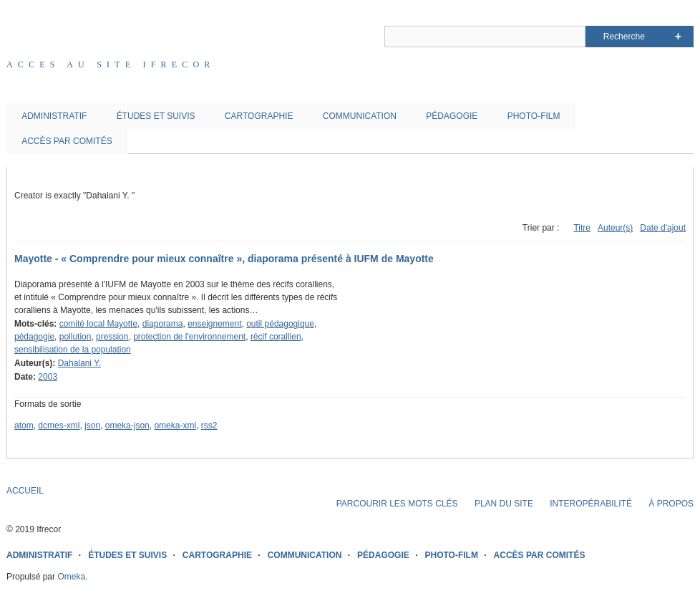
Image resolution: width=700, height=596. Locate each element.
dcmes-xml (59, 426)
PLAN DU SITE (504, 504)
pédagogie (34, 337)
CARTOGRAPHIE (259, 116)
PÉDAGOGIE (452, 116)
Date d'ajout (663, 228)
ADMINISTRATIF (54, 116)
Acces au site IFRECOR (111, 64)
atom (24, 426)
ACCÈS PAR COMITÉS (67, 141)
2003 (48, 377)
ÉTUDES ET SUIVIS (156, 116)
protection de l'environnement (189, 337)
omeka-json (127, 426)
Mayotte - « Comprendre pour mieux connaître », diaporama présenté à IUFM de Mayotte (224, 259)
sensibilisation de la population (73, 350)
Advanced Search (678, 37)
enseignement (214, 324)
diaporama (163, 324)
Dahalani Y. (79, 363)
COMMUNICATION (360, 116)
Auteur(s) (615, 228)
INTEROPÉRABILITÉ (591, 504)
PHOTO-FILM (534, 116)
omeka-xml (175, 426)
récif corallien (276, 337)
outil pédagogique (280, 324)
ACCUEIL (25, 491)
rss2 (209, 426)
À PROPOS (671, 504)
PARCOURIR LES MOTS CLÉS (397, 504)
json (92, 426)
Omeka (71, 577)
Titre (582, 228)
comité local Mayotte (98, 324)
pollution (76, 337)
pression (112, 337)
